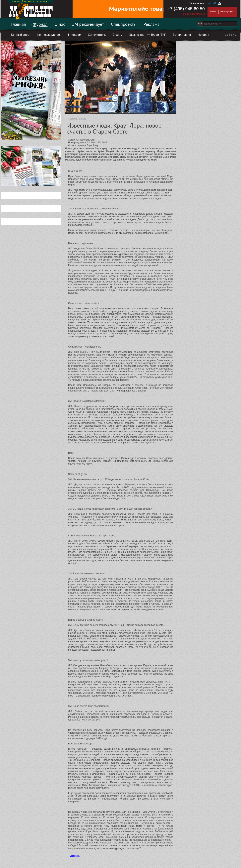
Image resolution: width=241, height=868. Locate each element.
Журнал (40, 24)
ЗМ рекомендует (88, 24)
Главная (19, 24)
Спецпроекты (124, 24)
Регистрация (227, 11)
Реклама (152, 24)
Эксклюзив (137, 35)
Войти (213, 11)
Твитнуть (74, 856)
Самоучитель (97, 35)
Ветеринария (182, 35)
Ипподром (74, 35)
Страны (117, 35)
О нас (60, 24)
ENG (234, 35)
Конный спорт (21, 35)
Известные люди (77, 119)
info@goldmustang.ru (193, 14)
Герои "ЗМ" (159, 35)
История (203, 35)
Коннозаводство (49, 35)
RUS (225, 35)
